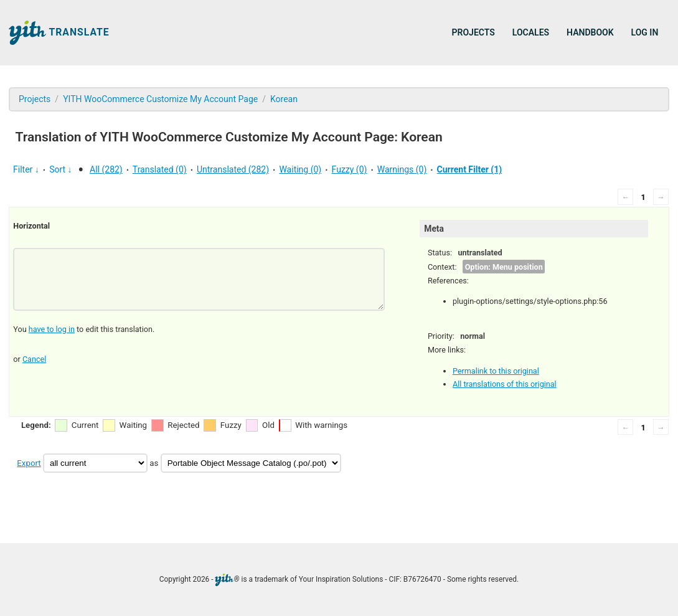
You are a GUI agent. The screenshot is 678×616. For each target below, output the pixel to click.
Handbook (590, 32)
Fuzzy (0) (350, 169)
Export (29, 463)
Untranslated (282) (233, 169)
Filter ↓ (26, 169)
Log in (645, 32)
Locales (531, 32)
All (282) (106, 169)
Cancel (34, 359)
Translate (59, 33)
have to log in (52, 329)
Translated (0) (160, 169)
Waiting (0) (300, 169)
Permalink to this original (496, 371)
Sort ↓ (60, 169)
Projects (473, 32)
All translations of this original (505, 384)
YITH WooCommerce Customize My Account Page (160, 99)
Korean (284, 99)
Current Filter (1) (470, 169)
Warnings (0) (402, 169)
